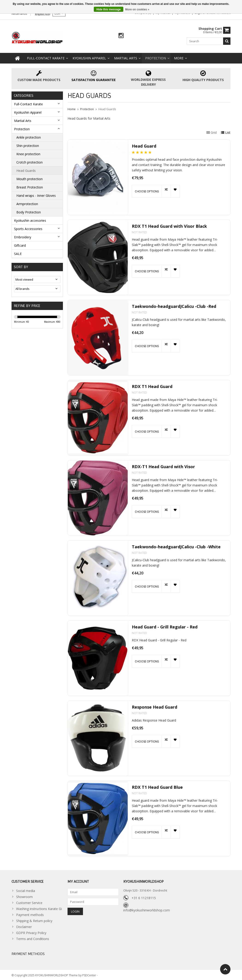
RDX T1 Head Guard (152, 385)
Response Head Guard (155, 706)
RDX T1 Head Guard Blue (157, 786)
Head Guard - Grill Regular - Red (165, 626)
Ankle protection (29, 136)
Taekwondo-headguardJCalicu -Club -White (176, 546)
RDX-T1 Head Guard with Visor (163, 466)
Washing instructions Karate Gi (39, 908)
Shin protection (28, 144)
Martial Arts (126, 57)
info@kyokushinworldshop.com (147, 909)
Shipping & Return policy (34, 920)
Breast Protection (30, 186)
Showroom (24, 896)
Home (72, 108)
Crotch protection (30, 161)
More (179, 57)
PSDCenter (90, 974)
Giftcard (20, 244)
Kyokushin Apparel (89, 57)
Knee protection (28, 153)
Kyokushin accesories (30, 219)
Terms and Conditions (33, 938)
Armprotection (27, 203)
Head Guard (144, 145)
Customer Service (29, 902)
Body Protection (29, 211)
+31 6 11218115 (144, 897)
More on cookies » (137, 9)
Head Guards (26, 169)
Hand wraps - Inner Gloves (36, 194)
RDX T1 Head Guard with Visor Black (169, 225)
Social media (26, 890)
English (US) (43, 14)
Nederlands (19, 14)
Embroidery (23, 236)
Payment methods (30, 914)
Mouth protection (30, 178)
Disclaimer (24, 926)
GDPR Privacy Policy (31, 932)
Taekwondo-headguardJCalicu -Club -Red (174, 305)
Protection (156, 57)
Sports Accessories (28, 228)
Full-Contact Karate (46, 57)
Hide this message (108, 9)
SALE (18, 253)
